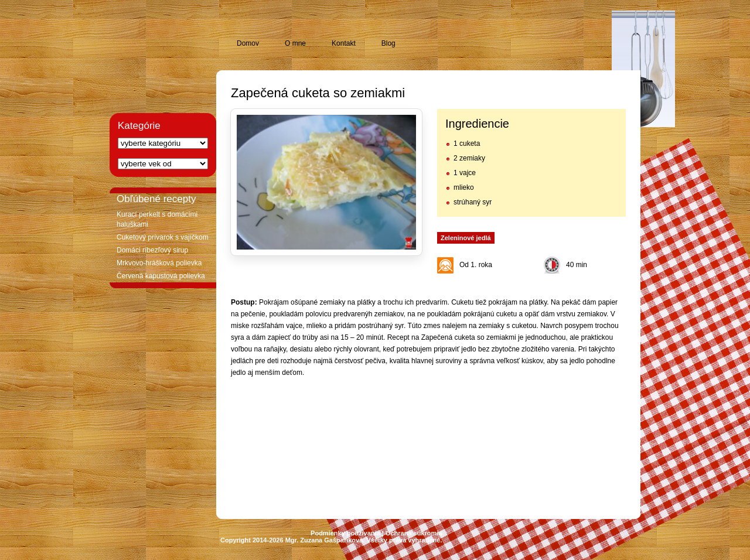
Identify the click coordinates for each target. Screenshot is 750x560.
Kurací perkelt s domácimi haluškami (157, 219)
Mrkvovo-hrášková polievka (159, 263)
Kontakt (344, 43)
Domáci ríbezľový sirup (152, 250)
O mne (295, 43)
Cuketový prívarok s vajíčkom (163, 237)
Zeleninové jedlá (466, 238)
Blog (388, 43)
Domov (248, 43)
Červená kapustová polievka (161, 276)
